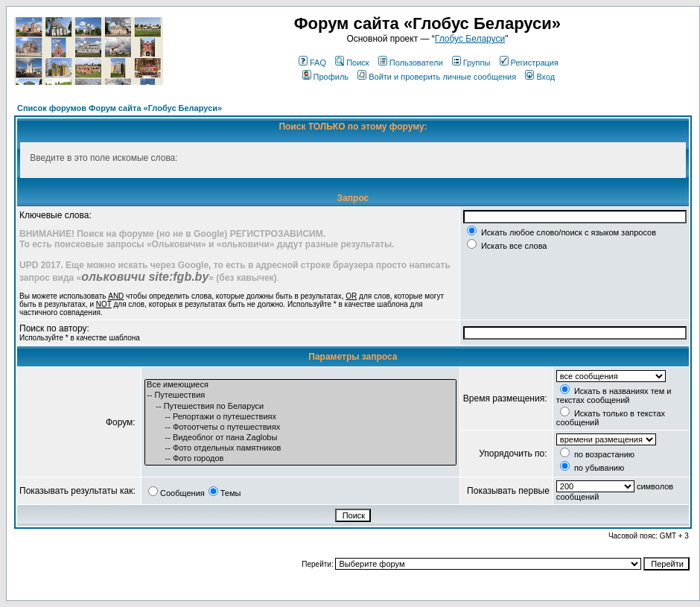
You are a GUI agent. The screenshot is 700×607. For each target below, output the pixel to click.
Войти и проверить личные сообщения (437, 77)
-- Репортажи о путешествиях (300, 417)
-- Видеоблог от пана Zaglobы (300, 438)
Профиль (326, 77)
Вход (540, 77)
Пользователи (411, 63)
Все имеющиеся (300, 385)
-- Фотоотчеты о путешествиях (300, 428)
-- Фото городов (300, 459)
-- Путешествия (300, 395)
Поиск (352, 63)
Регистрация (529, 63)
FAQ (312, 63)
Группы (471, 63)
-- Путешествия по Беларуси (300, 407)
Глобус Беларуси (470, 39)
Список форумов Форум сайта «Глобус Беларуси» (120, 108)
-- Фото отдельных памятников (300, 448)
